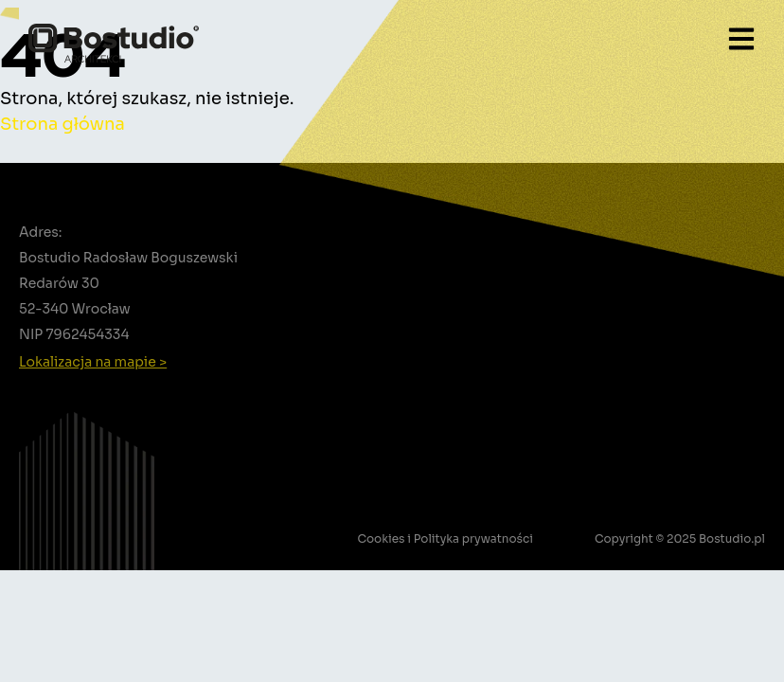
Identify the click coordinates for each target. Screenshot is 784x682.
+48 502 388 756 (91, 385)
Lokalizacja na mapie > (93, 362)
